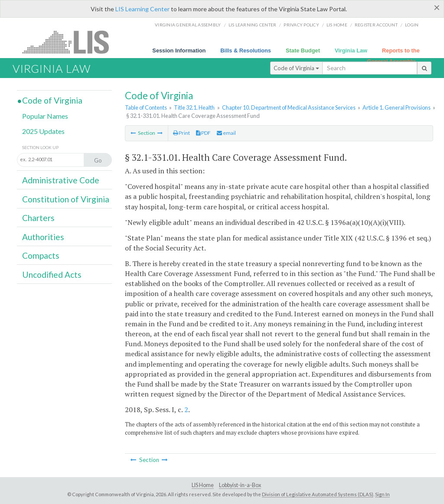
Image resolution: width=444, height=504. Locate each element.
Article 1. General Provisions (397, 107)
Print (181, 133)
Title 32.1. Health (194, 107)
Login (412, 25)
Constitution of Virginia (66, 199)
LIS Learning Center (142, 9)
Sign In (382, 494)
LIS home (337, 25)
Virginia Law (351, 50)
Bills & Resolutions (246, 50)
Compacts (41, 255)
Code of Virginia (296, 68)
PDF (203, 133)
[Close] (437, 7)
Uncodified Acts (52, 275)
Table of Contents (146, 107)
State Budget (303, 50)
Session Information (179, 50)
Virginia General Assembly (188, 25)
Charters (38, 218)
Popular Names (45, 116)
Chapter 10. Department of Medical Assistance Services (289, 107)
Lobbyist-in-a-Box (240, 485)
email (226, 133)
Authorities (43, 237)
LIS (70, 42)
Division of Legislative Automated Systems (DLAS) (318, 494)
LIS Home (203, 485)
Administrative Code (61, 180)
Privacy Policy (301, 25)
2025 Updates (43, 131)
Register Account (376, 25)
